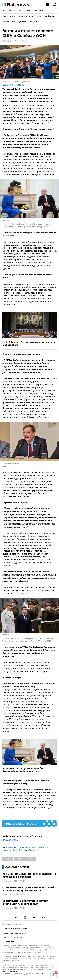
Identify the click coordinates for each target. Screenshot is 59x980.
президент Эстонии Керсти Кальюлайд (26, 847)
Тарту (47, 847)
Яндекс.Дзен (10, 840)
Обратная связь (9, 942)
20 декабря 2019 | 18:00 (14, 881)
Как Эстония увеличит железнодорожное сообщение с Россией (29, 875)
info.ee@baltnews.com (11, 972)
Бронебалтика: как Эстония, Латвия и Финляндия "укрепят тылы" (26, 902)
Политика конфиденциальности (15, 929)
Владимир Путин (10, 850)
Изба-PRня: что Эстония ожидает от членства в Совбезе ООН (29, 344)
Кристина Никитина (13, 85)
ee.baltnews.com (24, 957)
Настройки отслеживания (12, 937)
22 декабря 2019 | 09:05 (14, 895)
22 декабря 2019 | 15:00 (14, 908)
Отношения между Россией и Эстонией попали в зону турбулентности (28, 889)
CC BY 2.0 (6, 82)
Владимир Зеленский (29, 850)
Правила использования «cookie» (15, 933)
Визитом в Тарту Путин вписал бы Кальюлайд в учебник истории (23, 770)
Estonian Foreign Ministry (21, 82)
